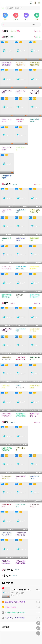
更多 (13, 37)
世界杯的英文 (6, 357)
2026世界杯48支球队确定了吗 (21, 269)
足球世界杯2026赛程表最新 (7, 563)
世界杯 (18, 386)
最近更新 (15, 31)
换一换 (37, 31)
